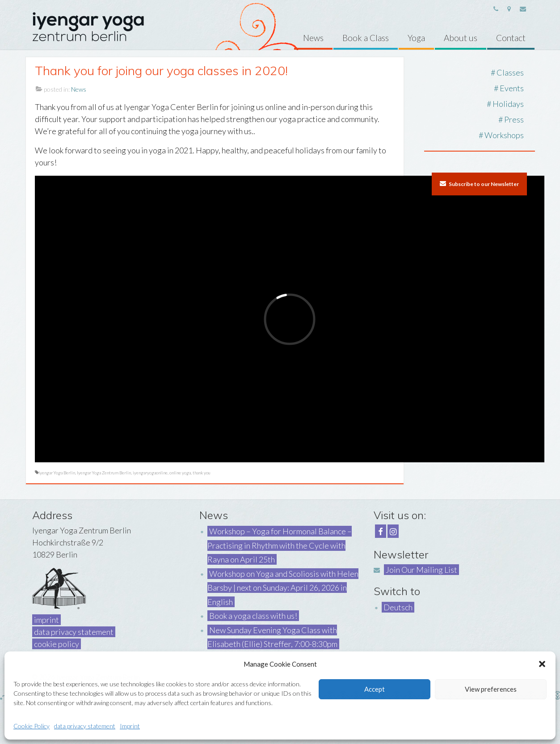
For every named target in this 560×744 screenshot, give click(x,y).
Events (512, 88)
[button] (542, 664)
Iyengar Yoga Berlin (57, 473)
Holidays (508, 104)
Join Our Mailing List (421, 570)
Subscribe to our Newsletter (479, 184)
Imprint (130, 726)
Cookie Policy (32, 726)
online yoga (180, 473)
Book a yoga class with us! (253, 616)
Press (514, 119)
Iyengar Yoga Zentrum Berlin (104, 473)
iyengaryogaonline (150, 473)
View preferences (491, 689)
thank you (202, 473)
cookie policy (57, 644)
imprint (46, 620)
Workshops (504, 135)
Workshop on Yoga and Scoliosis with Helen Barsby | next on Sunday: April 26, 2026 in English (283, 588)
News (79, 89)
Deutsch (398, 607)
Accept (375, 689)
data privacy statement (85, 726)
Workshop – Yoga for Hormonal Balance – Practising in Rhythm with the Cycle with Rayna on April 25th (280, 545)
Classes (510, 72)
